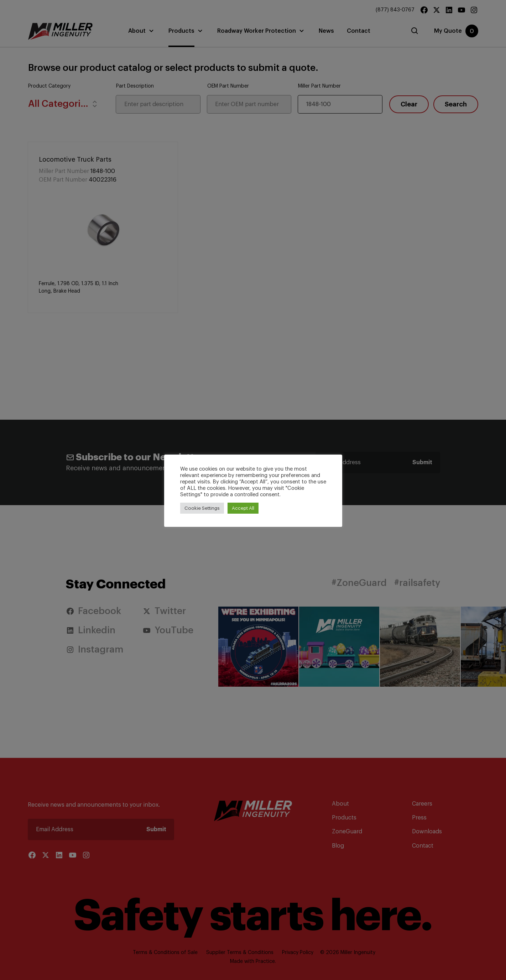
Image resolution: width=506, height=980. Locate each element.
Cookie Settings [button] (202, 508)
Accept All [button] (243, 508)
